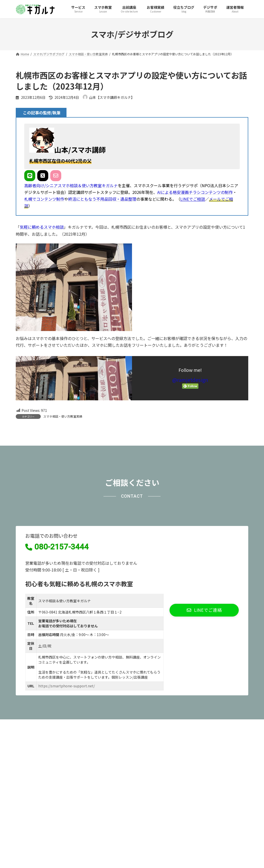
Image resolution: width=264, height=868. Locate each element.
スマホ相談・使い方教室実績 (63, 416)
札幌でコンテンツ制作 (44, 199)
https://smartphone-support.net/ (66, 742)
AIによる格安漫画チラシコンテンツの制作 (195, 192)
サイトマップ (79, 781)
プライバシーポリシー (39, 781)
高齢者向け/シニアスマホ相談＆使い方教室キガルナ (71, 185)
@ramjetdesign (190, 380)
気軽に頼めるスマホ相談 (42, 227)
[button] (204, 666)
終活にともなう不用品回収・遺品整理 (102, 199)
